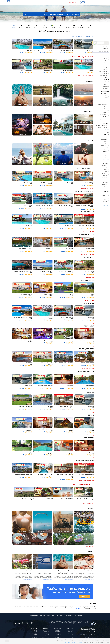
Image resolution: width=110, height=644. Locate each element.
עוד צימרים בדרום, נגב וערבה (87, 369)
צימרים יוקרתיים (46, 633)
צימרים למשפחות (52, 3)
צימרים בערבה (70, 636)
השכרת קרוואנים (44, 3)
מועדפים (32, 3)
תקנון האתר (60, 616)
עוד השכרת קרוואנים (89, 277)
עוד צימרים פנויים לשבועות (88, 232)
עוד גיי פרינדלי (90, 435)
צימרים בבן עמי (58, 637)
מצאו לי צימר (37, 3)
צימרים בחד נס (58, 632)
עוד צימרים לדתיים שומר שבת (87, 254)
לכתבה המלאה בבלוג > (27, 580)
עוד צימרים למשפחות (89, 458)
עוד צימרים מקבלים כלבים (88, 300)
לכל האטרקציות (89, 546)
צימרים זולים (46, 632)
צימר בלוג (43, 616)
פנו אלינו (78, 609)
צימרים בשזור (58, 633)
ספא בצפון (35, 635)
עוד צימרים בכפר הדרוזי (88, 412)
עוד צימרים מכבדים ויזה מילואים (87, 188)
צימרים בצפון (65, 3)
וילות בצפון (35, 632)
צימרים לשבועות (72, 3)
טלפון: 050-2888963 (91, 632)
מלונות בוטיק (34, 636)
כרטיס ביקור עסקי (34, 616)
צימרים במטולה (58, 636)
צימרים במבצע (46, 630)
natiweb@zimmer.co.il (90, 637)
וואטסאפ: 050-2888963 (90, 633)
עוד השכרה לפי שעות (89, 346)
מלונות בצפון (34, 637)
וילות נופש (35, 630)
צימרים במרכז (71, 632)
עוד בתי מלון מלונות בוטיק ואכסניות (86, 481)
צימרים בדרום (71, 633)
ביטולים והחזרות (69, 616)
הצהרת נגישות (51, 616)
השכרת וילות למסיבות (32, 633)
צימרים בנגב (71, 635)
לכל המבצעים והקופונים (88, 503)
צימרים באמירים (58, 630)
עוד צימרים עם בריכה (89, 323)
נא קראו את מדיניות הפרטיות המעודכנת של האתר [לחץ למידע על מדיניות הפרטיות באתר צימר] (73, 642)
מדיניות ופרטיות (79, 616)
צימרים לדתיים (46, 635)
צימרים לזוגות (59, 3)
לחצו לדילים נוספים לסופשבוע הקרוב (85, 75)
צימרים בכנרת (71, 637)
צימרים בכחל (59, 635)
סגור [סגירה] (7, 641)
